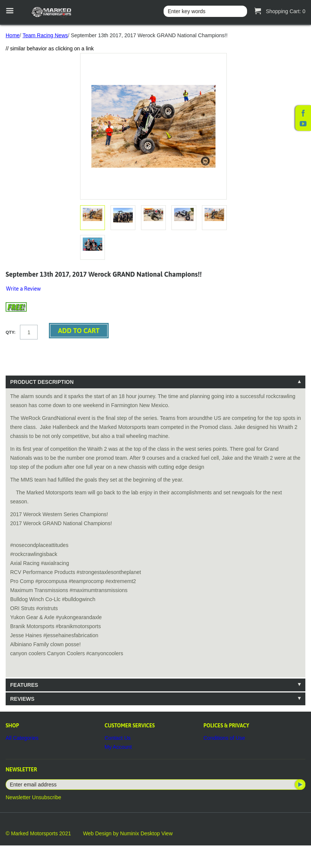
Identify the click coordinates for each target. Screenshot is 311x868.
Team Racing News (45, 35)
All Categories (22, 738)
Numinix (130, 833)
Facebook (303, 113)
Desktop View (157, 833)
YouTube (303, 124)
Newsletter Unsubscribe (33, 797)
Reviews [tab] (22, 699)
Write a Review (23, 289)
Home (13, 35)
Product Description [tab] (42, 382)
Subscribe (299, 785)
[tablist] (155, 540)
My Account (118, 747)
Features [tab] (24, 685)
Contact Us (118, 738)
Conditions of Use (224, 738)
